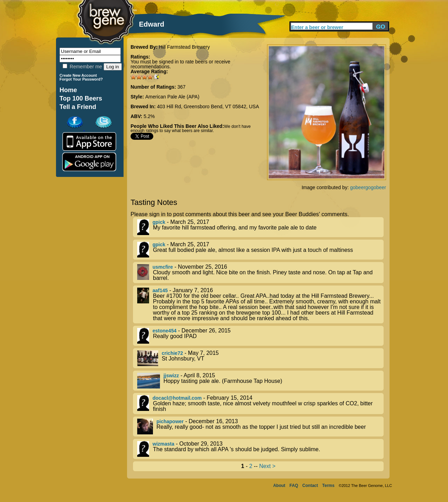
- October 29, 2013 (260, 449)
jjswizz (171, 376)
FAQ (294, 486)
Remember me (82, 67)
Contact (310, 486)
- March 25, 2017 (260, 227)
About (279, 486)
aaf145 (160, 290)
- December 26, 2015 (260, 336)
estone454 (164, 331)
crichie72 (172, 353)
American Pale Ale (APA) (172, 97)
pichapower (170, 421)
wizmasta (163, 444)
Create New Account (78, 75)
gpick (159, 222)
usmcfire (163, 267)
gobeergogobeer (368, 187)
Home (68, 90)
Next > (267, 466)
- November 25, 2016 (260, 273)
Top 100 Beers (81, 98)
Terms (328, 486)
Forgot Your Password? (81, 79)
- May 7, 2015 (260, 358)
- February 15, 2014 (260, 404)
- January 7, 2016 (260, 304)
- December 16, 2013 (260, 427)
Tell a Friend (78, 107)
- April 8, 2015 (260, 381)
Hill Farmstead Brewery (184, 47)
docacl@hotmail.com (177, 398)
